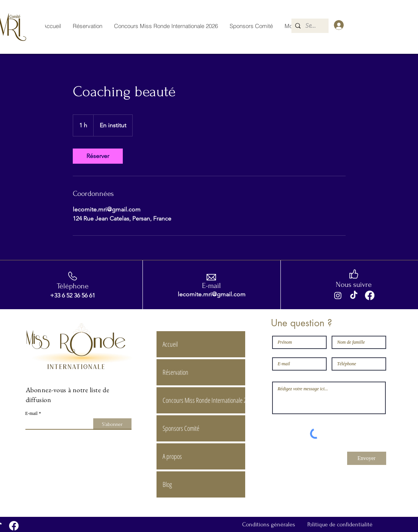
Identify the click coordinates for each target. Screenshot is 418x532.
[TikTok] (354, 295)
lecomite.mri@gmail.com (212, 294)
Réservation (175, 372)
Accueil (170, 344)
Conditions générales (269, 524)
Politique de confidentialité (340, 524)
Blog (167, 484)
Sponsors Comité (181, 428)
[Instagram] (338, 295)
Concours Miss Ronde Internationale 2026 (204, 400)
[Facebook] (370, 295)
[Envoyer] (367, 458)
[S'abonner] (112, 424)
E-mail (32, 413)
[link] (98, 156)
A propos (172, 456)
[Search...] (312, 26)
